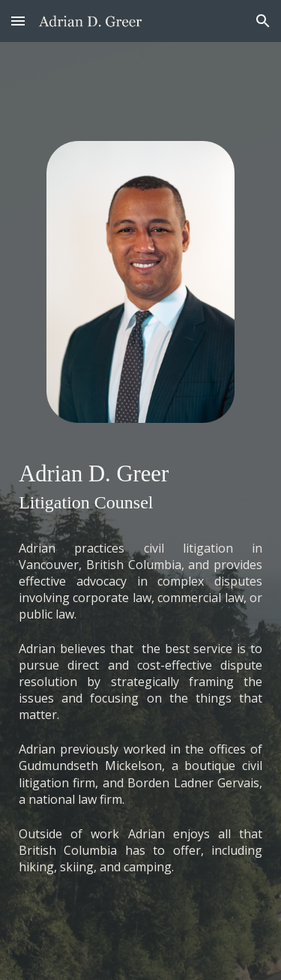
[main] (140, 486)
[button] (18, 21)
